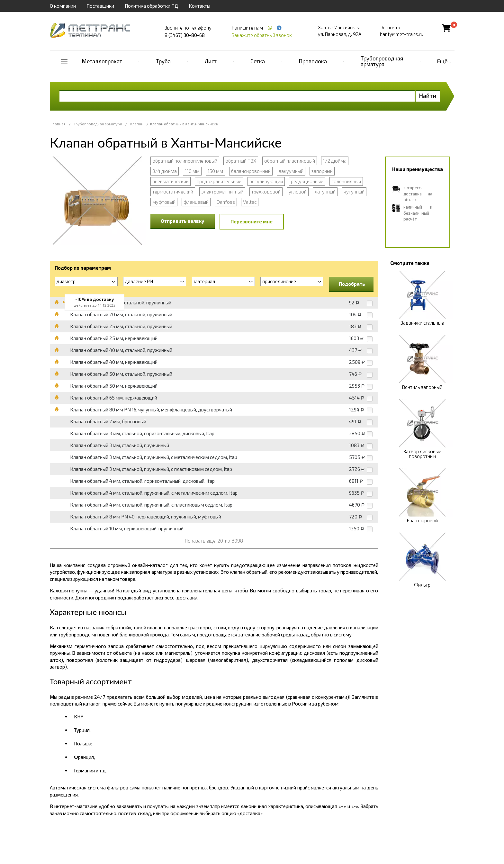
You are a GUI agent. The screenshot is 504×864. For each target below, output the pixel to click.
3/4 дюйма (165, 171)
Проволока (313, 61)
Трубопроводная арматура (382, 61)
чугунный (354, 192)
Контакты (199, 6)
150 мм (215, 171)
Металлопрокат (102, 61)
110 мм (192, 171)
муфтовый (164, 202)
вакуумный (291, 171)
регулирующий (266, 181)
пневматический (171, 181)
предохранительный (219, 181)
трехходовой (266, 192)
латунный (325, 192)
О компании (63, 6)
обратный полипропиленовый (185, 161)
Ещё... (444, 61)
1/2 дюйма (335, 161)
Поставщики (100, 6)
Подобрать (352, 284)
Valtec (250, 202)
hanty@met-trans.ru (402, 34)
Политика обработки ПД (151, 6)
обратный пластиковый (290, 161)
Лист (211, 61)
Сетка (258, 61)
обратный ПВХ (241, 161)
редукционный (307, 181)
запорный (322, 171)
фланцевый (196, 202)
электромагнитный (222, 192)
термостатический (173, 192)
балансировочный (251, 171)
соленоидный (346, 181)
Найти (428, 96)
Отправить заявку (183, 221)
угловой (298, 192)
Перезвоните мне (252, 221)
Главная (59, 124)
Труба (163, 61)
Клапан (137, 124)
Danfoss (226, 202)
